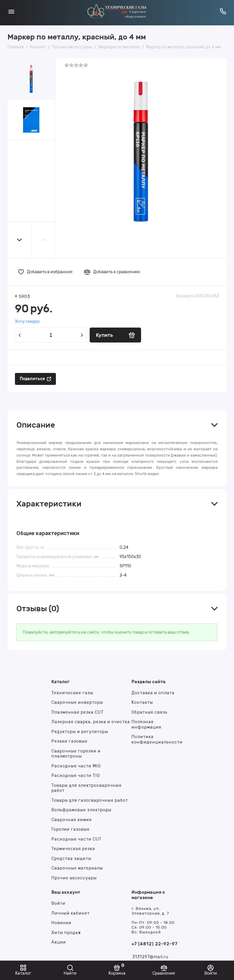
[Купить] (115, 335)
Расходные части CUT (77, 839)
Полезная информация (146, 725)
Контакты (142, 702)
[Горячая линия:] (223, 11)
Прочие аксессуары (74, 878)
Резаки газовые (69, 741)
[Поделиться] (35, 379)
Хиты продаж (66, 933)
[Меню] (11, 11)
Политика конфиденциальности (157, 739)
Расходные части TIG (76, 776)
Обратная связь (149, 712)
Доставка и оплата (153, 693)
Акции (59, 942)
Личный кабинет (71, 913)
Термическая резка (73, 849)
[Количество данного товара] (51, 335)
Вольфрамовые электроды (81, 810)
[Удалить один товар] (20, 335)
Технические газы (72, 693)
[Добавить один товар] (82, 335)
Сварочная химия (72, 820)
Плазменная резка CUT (78, 712)
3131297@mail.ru (150, 957)
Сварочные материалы (77, 868)
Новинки (61, 923)
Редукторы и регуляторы (80, 732)
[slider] (76, 65)
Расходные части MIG (76, 766)
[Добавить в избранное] (47, 272)
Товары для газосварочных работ (90, 800)
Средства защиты (71, 859)
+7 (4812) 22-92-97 (155, 944)
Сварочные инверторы (77, 702)
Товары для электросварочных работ (87, 788)
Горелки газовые (71, 829)
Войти (58, 903)
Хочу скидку (27, 322)
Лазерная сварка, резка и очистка (91, 722)
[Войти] (211, 970)
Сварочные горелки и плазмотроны (76, 754)
